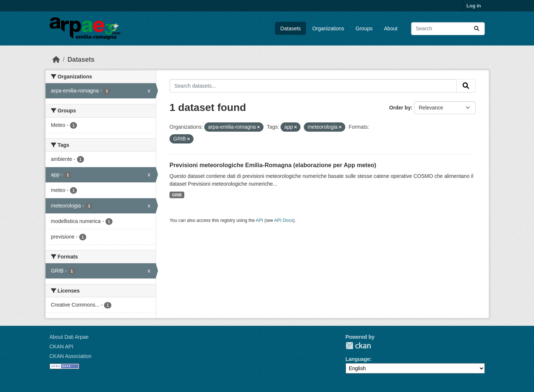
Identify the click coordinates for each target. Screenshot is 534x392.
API (259, 220)
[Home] (56, 60)
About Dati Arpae (69, 337)
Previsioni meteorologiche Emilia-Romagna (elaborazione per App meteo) (273, 165)
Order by (400, 108)
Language (358, 359)
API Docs (284, 220)
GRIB (177, 195)
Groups (364, 28)
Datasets (291, 28)
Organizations (328, 28)
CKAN (358, 346)
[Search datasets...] (448, 29)
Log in (474, 6)
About (391, 28)
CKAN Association (71, 356)
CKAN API (62, 347)
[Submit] (477, 29)
